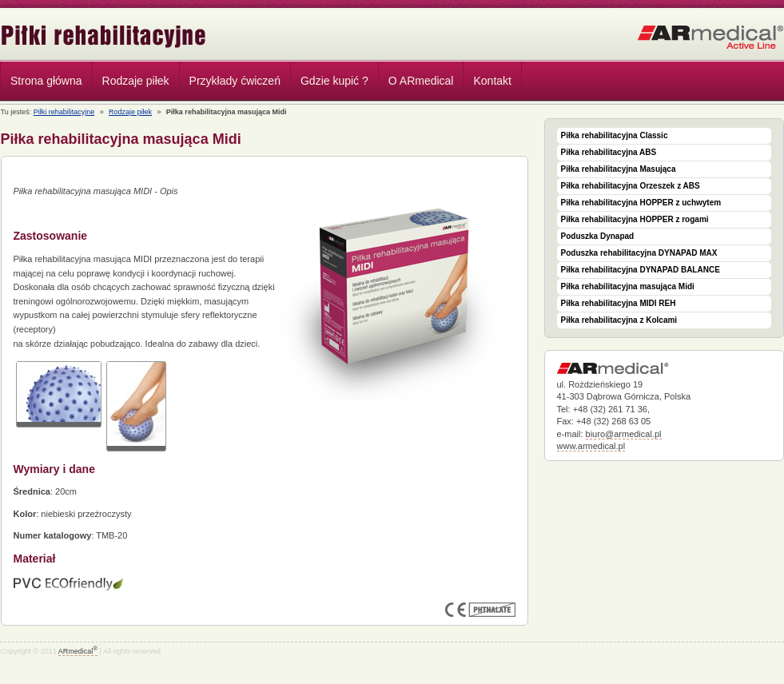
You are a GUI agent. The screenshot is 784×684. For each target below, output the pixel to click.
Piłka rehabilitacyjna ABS (609, 152)
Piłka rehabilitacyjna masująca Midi (628, 286)
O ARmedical (421, 81)
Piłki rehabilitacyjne (104, 36)
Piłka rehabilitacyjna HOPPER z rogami (635, 219)
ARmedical (78, 651)
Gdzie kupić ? (334, 81)
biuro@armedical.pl (624, 434)
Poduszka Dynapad (598, 236)
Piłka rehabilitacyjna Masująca (619, 169)
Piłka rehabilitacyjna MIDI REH (619, 303)
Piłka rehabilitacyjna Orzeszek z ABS (631, 186)
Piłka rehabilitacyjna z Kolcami (619, 320)
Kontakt (492, 81)
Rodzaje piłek (132, 83)
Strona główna (46, 81)
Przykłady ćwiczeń (235, 81)
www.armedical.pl (591, 446)
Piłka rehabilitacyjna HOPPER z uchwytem (641, 203)
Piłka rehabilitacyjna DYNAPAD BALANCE (641, 270)
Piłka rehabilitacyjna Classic (615, 135)
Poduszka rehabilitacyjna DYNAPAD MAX (639, 253)
